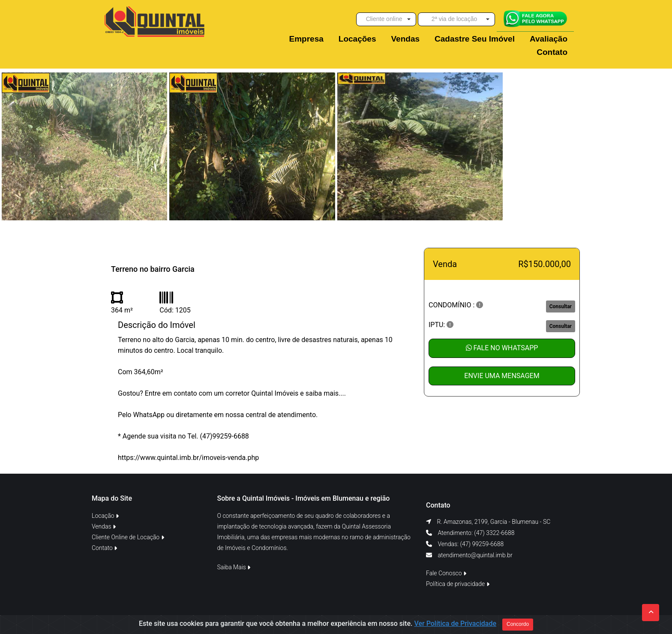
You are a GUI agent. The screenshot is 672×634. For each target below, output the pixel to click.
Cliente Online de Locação (128, 537)
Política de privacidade (458, 584)
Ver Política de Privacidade (455, 626)
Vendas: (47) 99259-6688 (470, 544)
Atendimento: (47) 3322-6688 (475, 533)
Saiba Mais (234, 567)
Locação (105, 516)
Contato (104, 548)
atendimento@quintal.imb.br (475, 555)
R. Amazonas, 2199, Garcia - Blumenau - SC (493, 522)
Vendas (104, 526)
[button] (386, 19)
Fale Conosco (446, 573)
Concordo (518, 627)
